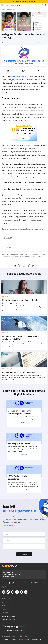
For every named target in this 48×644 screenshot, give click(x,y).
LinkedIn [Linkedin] (15, 265)
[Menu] (2, 5)
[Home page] (13, 5)
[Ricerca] (43, 5)
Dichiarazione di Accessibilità (37, 640)
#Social (9, 247)
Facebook (24, 265)
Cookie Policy (14, 640)
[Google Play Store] (35, 583)
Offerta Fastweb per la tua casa (24, 2)
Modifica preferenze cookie (24, 640)
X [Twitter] (20, 265)
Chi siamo (5, 603)
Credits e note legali (7, 606)
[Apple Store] (13, 583)
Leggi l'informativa (8, 525)
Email (33, 265)
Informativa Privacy (5, 640)
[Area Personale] (46, 5)
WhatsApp (28, 265)
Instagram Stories (18, 77)
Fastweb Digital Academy (8, 617)
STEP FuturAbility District (9, 620)
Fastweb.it (5, 609)
